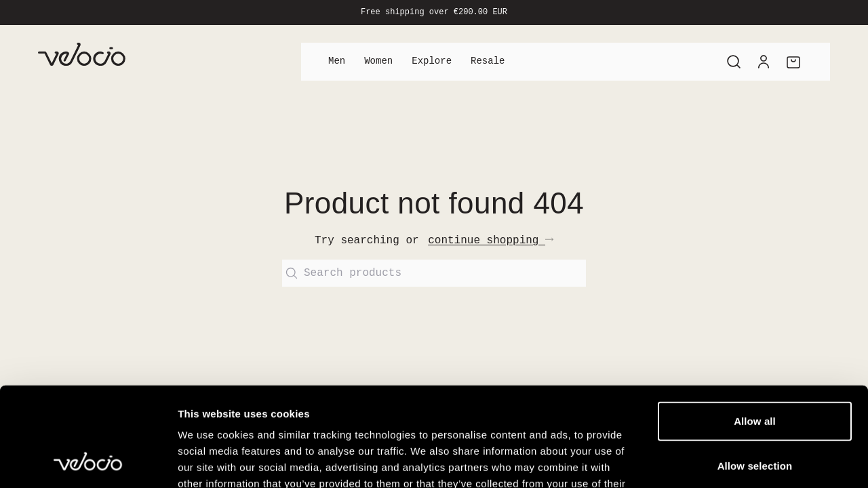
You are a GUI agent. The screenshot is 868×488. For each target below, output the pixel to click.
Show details (712, 461)
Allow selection (755, 372)
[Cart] (793, 62)
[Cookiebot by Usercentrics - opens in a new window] (88, 462)
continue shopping (491, 241)
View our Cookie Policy (283, 406)
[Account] (764, 62)
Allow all (755, 328)
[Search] (734, 62)
